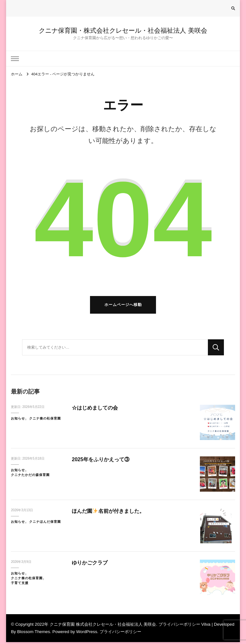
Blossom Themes (33, 634)
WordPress (87, 634)
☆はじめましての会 (96, 410)
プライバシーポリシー (120, 634)
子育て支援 (20, 585)
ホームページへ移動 (123, 307)
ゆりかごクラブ (91, 565)
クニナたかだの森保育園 (30, 477)
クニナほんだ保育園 (45, 524)
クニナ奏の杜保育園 (45, 421)
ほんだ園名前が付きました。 (110, 513)
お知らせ (18, 421)
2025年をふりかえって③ (102, 462)
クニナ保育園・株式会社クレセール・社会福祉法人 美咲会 (123, 30)
